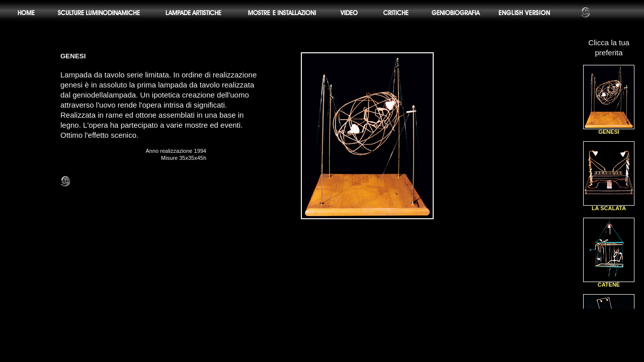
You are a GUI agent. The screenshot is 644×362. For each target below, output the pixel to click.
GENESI (609, 129)
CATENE (609, 282)
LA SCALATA (609, 206)
